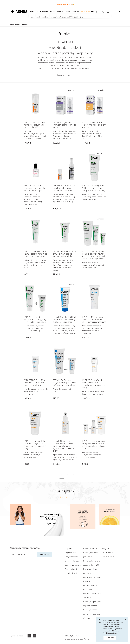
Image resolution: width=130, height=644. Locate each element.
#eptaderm (65, 497)
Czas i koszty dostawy (73, 565)
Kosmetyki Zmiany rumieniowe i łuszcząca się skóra (92, 614)
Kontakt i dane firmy (72, 573)
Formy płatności (71, 569)
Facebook (29, 636)
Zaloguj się (106, 549)
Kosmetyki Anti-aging (91, 549)
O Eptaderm (69, 549)
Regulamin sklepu (71, 553)
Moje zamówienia (108, 553)
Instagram (34, 636)
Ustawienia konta (108, 557)
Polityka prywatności (72, 557)
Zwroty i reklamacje (72, 561)
